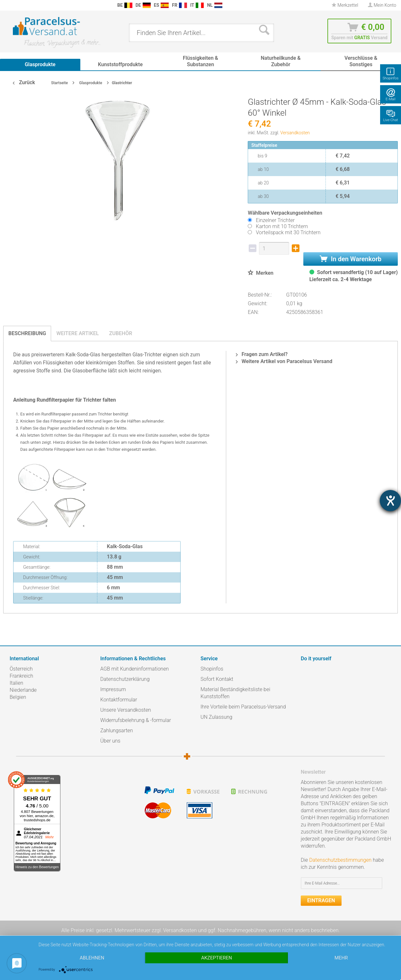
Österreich (21, 669)
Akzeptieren (217, 958)
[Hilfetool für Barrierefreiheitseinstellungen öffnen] (390, 501)
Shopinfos (212, 669)
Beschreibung (27, 333)
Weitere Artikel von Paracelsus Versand (284, 361)
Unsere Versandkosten (126, 710)
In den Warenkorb (351, 259)
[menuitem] (6, 5)
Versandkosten (295, 133)
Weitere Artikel (77, 333)
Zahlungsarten (117, 731)
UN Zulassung (216, 717)
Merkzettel (345, 5)
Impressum (113, 689)
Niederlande (23, 690)
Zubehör (120, 333)
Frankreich (21, 676)
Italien (16, 683)
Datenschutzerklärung (125, 679)
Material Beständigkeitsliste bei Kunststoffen (235, 693)
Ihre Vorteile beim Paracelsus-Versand (243, 707)
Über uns (110, 741)
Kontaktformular (119, 700)
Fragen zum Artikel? (262, 354)
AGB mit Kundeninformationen (134, 669)
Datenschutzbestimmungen (340, 860)
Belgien (18, 697)
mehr (341, 958)
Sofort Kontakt (217, 679)
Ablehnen (92, 958)
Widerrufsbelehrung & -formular (136, 720)
